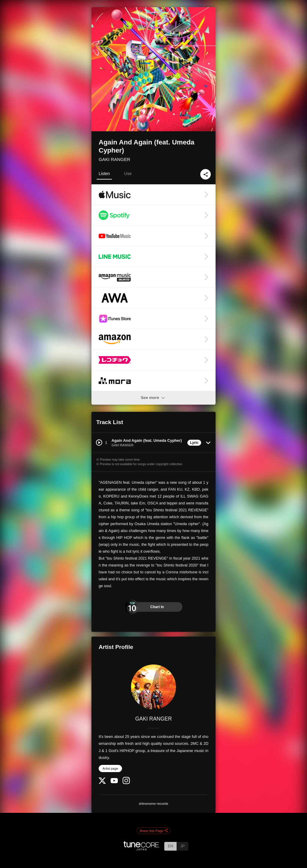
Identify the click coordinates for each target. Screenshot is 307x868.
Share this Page (153, 831)
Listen (104, 174)
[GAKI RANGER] (153, 687)
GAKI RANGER (115, 159)
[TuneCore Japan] (142, 849)
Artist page (110, 768)
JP (182, 846)
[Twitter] (102, 782)
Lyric (194, 443)
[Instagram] (126, 783)
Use (128, 174)
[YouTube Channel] (114, 782)
